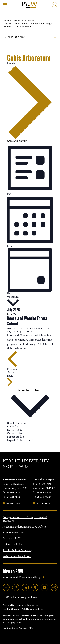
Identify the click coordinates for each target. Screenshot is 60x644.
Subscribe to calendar (30, 390)
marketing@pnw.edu (12, 622)
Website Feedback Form (17, 556)
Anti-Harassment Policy (33, 609)
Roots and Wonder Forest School (27, 321)
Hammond (13, 503)
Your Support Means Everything (22, 577)
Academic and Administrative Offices (24, 527)
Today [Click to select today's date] (10, 372)
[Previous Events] (12, 361)
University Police (12, 545)
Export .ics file (15, 437)
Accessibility (8, 605)
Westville (44, 503)
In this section (15, 37)
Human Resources (13, 533)
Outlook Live (15, 433)
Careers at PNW (12, 539)
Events (11, 63)
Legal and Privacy (11, 609)
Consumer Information (28, 605)
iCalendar (13, 427)
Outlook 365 (14, 430)
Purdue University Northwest (26, 464)
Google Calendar (17, 423)
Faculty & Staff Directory (17, 551)
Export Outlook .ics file (21, 440)
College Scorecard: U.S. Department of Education (25, 519)
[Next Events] (10, 380)
